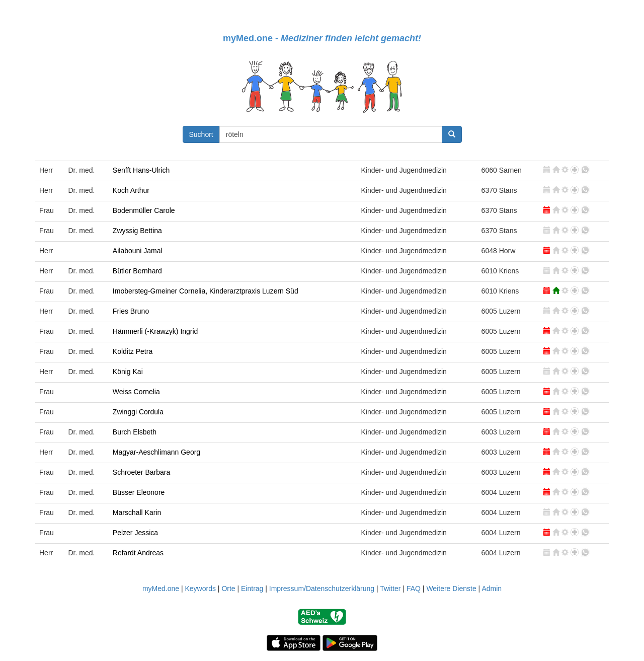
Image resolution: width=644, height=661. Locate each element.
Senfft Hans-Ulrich (141, 170)
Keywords (200, 589)
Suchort (201, 134)
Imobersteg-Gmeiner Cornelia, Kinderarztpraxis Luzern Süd (206, 291)
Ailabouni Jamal (138, 251)
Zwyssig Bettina (137, 231)
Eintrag (252, 589)
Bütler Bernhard (137, 271)
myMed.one (161, 589)
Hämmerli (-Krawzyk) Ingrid (155, 331)
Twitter (390, 589)
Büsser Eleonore (139, 492)
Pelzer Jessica (135, 533)
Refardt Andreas (138, 553)
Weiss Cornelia (136, 392)
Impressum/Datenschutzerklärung (322, 589)
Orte (228, 589)
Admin (492, 589)
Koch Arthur (131, 190)
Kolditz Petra (133, 351)
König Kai (128, 372)
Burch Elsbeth (135, 432)
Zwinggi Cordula (138, 412)
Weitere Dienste (451, 589)
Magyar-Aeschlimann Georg (156, 452)
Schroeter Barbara (141, 472)
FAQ (414, 589)
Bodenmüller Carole (144, 210)
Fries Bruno (131, 311)
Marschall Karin (137, 512)
